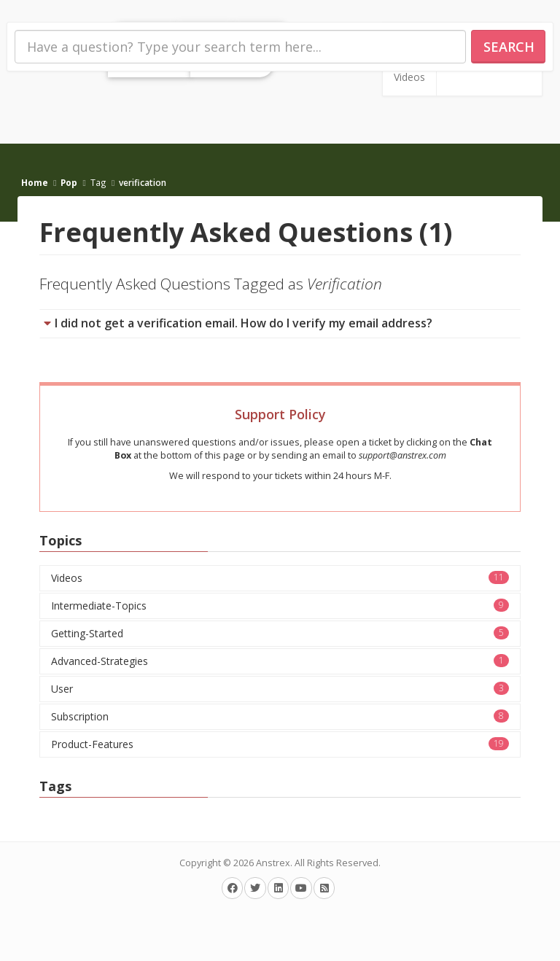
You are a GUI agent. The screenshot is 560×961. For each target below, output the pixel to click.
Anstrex (273, 863)
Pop (69, 182)
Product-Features (280, 744)
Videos (409, 77)
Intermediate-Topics (280, 606)
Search (509, 47)
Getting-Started (280, 633)
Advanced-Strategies (280, 661)
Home (35, 182)
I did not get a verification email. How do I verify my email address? (244, 323)
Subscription (280, 716)
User (280, 689)
